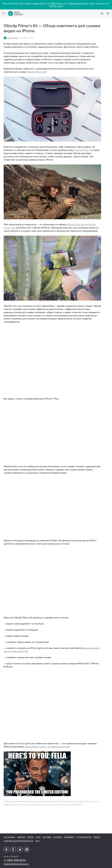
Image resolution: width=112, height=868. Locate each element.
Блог (37, 841)
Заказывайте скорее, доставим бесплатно (47, 747)
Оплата (30, 837)
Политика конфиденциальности (18, 841)
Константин (13, 38)
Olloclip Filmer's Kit (37, 72)
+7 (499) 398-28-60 (15, 860)
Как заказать (9, 837)
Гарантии (21, 837)
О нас (38, 837)
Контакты (58, 837)
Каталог (97, 837)
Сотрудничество (84, 837)
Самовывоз (69, 837)
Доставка (47, 837)
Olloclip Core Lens (76, 225)
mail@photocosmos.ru (16, 864)
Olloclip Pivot (81, 150)
